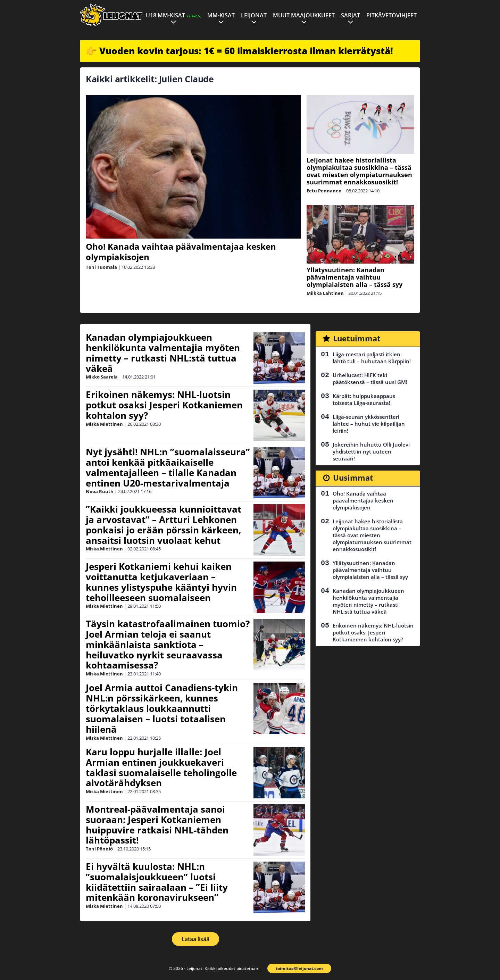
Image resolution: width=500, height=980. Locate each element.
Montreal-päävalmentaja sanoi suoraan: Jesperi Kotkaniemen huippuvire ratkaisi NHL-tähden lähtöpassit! (157, 825)
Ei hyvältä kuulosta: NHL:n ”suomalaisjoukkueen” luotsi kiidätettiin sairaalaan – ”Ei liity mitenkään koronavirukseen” (157, 882)
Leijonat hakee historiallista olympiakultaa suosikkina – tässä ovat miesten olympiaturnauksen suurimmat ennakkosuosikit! (359, 171)
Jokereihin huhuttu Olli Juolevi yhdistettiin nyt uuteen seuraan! (371, 451)
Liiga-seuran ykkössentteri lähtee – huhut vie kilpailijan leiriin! (369, 424)
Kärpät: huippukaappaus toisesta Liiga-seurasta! (364, 399)
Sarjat (351, 15)
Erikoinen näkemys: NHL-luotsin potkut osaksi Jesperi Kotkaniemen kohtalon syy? (164, 405)
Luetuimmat (357, 338)
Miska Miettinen (104, 424)
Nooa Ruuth (100, 491)
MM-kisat (221, 15)
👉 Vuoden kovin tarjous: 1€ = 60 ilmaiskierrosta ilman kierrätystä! (239, 51)
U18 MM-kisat (173, 15)
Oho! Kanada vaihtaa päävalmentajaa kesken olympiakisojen (181, 252)
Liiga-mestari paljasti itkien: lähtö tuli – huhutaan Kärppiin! (372, 358)
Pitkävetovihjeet (391, 15)
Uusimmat (353, 477)
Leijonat (254, 15)
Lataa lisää (195, 939)
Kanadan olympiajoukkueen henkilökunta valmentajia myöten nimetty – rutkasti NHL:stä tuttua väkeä (163, 353)
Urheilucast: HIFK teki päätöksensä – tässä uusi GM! (370, 379)
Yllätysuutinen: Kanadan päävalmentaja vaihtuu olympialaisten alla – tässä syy (355, 277)
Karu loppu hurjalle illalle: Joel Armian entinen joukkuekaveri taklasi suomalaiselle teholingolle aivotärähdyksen (161, 767)
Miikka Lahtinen (325, 293)
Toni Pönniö (99, 849)
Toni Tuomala (101, 267)
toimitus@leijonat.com (299, 968)
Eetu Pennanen (324, 191)
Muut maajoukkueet (304, 15)
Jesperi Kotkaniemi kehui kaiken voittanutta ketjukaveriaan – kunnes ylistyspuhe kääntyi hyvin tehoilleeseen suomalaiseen (161, 582)
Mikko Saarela (102, 377)
